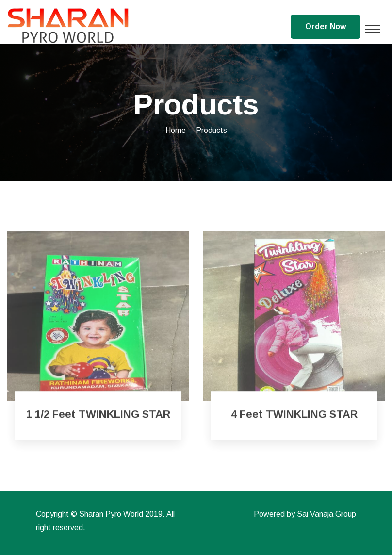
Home (176, 130)
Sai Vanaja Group (327, 514)
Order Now (326, 26)
